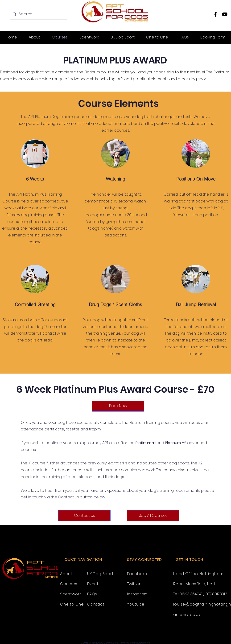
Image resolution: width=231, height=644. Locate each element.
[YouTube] (225, 14)
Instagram (137, 594)
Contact (96, 604)
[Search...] (38, 14)
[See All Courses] (153, 516)
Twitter (134, 584)
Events (94, 584)
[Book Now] (118, 406)
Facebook (137, 574)
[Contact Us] (84, 516)
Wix (148, 643)
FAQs (92, 594)
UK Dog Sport (100, 574)
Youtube (136, 604)
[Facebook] (215, 14)
